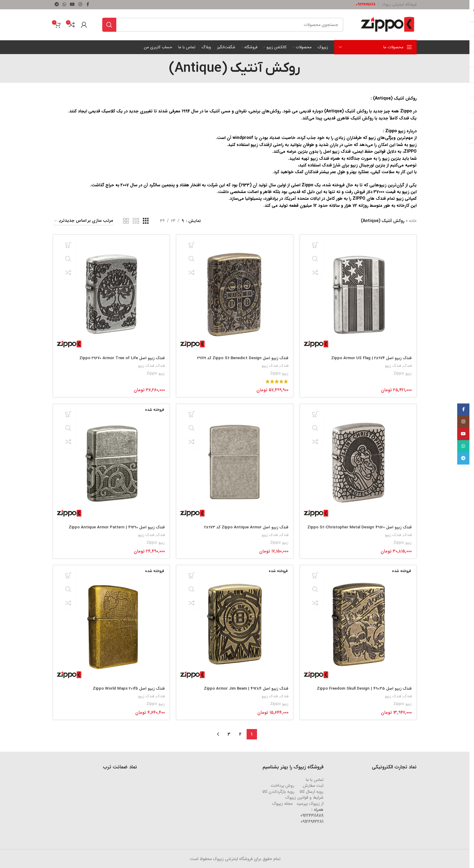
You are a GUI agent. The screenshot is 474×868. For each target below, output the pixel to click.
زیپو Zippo (402, 372)
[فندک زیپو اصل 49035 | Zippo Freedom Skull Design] (359, 624)
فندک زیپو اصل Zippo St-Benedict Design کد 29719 (239, 356)
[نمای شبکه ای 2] (126, 221)
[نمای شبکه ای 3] (146, 221)
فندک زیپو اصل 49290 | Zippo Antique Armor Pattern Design (112, 529)
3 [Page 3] (229, 734)
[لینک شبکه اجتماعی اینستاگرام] (80, 5)
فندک (407, 364)
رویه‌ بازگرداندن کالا (278, 791)
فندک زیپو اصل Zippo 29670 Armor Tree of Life (117, 356)
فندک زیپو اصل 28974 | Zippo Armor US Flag (369, 356)
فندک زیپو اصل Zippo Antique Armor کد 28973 (243, 526)
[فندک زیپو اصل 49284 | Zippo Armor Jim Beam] (235, 624)
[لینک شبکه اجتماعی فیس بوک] (88, 5)
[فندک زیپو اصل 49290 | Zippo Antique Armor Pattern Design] (110, 462)
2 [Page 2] (240, 734)
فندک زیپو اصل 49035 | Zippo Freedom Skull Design (361, 688)
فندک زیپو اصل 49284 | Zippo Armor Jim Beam (242, 688)
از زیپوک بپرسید (310, 803)
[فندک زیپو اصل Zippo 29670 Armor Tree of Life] (110, 292)
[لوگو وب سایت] (388, 24)
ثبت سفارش (313, 785)
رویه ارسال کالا (311, 791)
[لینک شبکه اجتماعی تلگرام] (57, 5)
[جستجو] (223, 25)
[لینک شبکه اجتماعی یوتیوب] (72, 5)
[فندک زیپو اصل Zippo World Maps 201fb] (110, 624)
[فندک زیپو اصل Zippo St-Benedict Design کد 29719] (235, 292)
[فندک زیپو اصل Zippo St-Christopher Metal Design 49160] (359, 462)
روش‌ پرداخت (282, 785)
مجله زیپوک (282, 803)
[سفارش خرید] (83, 221)
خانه (413, 221)
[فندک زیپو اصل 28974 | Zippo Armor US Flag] (359, 292)
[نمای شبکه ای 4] (136, 221)
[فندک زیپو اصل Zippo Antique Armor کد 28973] (235, 462)
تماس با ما (315, 779)
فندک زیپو (393, 364)
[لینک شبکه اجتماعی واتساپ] (64, 5)
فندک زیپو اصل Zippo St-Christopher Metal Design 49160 (362, 529)
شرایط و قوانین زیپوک (304, 797)
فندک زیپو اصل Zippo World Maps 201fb (125, 688)
